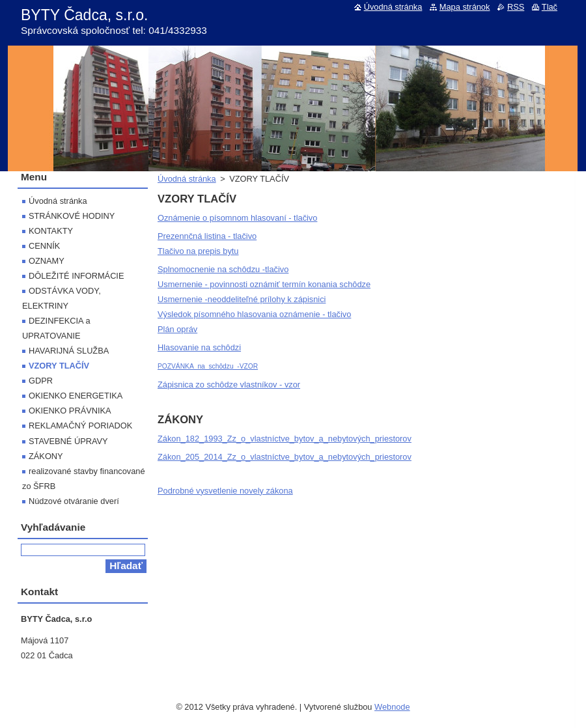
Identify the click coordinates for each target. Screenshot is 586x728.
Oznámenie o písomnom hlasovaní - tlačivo (237, 218)
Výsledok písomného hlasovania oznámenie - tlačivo (254, 314)
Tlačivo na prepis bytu (198, 251)
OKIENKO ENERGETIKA (76, 396)
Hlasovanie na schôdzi (199, 347)
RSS (516, 7)
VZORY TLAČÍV (59, 366)
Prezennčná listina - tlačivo (207, 236)
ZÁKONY (46, 456)
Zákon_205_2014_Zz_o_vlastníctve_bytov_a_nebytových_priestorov (285, 457)
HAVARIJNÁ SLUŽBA (69, 351)
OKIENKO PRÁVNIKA (70, 411)
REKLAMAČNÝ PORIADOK (80, 426)
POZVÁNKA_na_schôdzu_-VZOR (208, 366)
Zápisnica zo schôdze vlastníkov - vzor (229, 385)
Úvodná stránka (187, 179)
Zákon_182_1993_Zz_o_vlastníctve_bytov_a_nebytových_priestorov (285, 439)
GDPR (41, 381)
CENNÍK (44, 246)
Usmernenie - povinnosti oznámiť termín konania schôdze (264, 284)
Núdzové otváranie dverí (74, 501)
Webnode (392, 707)
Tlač (550, 7)
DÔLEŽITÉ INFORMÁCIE (76, 276)
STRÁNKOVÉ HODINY (72, 216)
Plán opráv (177, 329)
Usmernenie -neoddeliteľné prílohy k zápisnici (242, 299)
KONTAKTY (51, 231)
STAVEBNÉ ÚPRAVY (68, 441)
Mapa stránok (465, 7)
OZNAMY (47, 261)
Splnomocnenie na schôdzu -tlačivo (223, 269)
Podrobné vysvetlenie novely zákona (225, 491)
